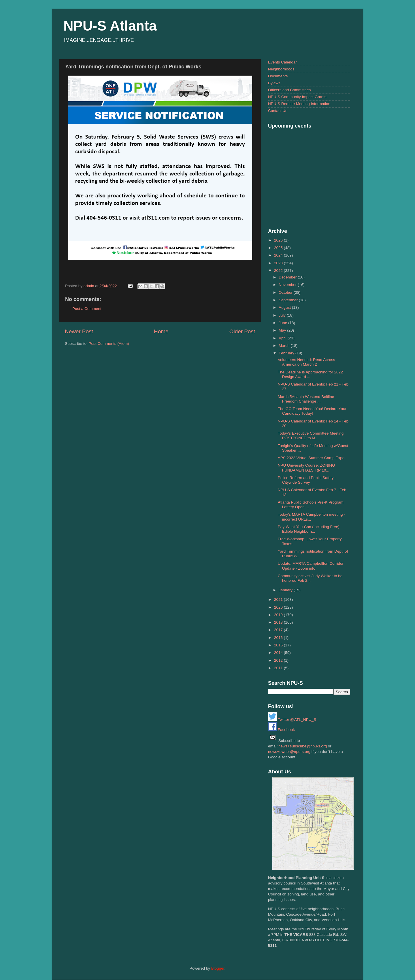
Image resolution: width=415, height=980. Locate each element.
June (283, 323)
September (289, 300)
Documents (278, 76)
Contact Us (278, 111)
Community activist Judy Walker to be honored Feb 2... (310, 578)
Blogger (218, 968)
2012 (279, 660)
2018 (279, 622)
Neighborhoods (281, 69)
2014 (279, 653)
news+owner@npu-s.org (289, 752)
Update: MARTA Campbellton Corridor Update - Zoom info (311, 566)
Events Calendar (282, 62)
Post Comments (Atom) (109, 344)
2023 (279, 263)
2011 (279, 668)
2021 (279, 600)
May (283, 330)
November (288, 285)
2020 (279, 607)
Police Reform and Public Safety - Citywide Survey (307, 480)
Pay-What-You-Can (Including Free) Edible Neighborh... (309, 529)
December (288, 277)
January (286, 590)
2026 (279, 240)
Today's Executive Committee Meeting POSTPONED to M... (311, 436)
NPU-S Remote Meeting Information (299, 104)
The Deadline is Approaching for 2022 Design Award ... (310, 374)
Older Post (242, 331)
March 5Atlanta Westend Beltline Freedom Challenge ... (306, 399)
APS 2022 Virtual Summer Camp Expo (311, 458)
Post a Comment (87, 309)
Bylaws (274, 83)
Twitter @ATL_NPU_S (292, 720)
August (285, 307)
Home (161, 331)
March (285, 346)
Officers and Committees (289, 90)
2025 (279, 248)
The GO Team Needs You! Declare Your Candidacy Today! (312, 411)
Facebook (281, 730)
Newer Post (79, 331)
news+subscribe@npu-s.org (303, 746)
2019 (279, 615)
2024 (279, 255)
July (283, 315)
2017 (279, 630)
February (287, 353)
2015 (279, 645)
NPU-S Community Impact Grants (297, 97)
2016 (279, 638)
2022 (279, 271)
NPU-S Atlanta (110, 26)
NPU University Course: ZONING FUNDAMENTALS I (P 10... (306, 468)
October (286, 292)
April (283, 338)
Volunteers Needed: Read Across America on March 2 (306, 362)
